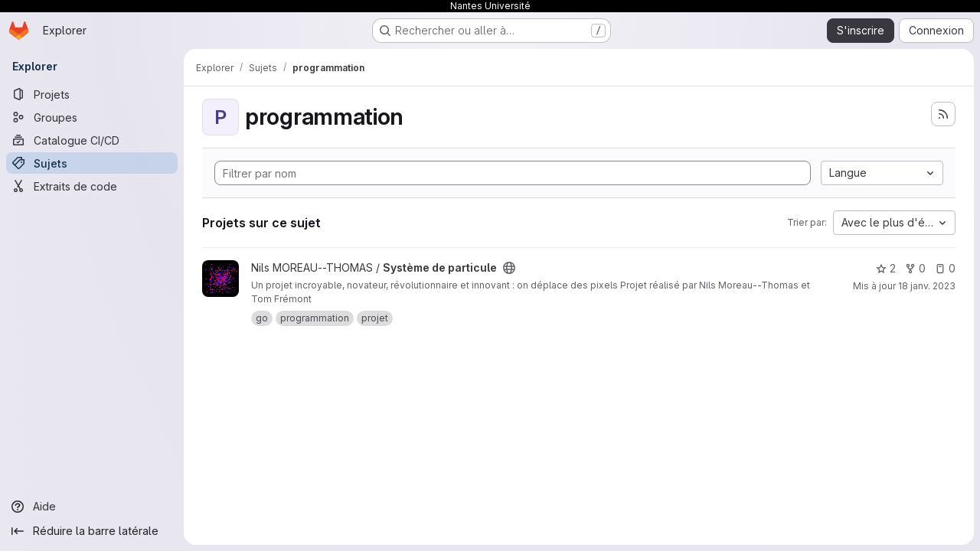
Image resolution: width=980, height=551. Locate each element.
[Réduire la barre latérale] (92, 531)
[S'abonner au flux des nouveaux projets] (943, 114)
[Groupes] (92, 117)
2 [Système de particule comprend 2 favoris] (886, 268)
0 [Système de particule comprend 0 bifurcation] (915, 268)
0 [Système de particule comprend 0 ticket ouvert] (945, 268)
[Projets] (92, 94)
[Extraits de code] (92, 186)
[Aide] (92, 507)
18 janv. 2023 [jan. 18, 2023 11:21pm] (927, 286)
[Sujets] (92, 163)
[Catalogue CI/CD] (92, 140)
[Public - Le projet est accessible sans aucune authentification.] (509, 268)
